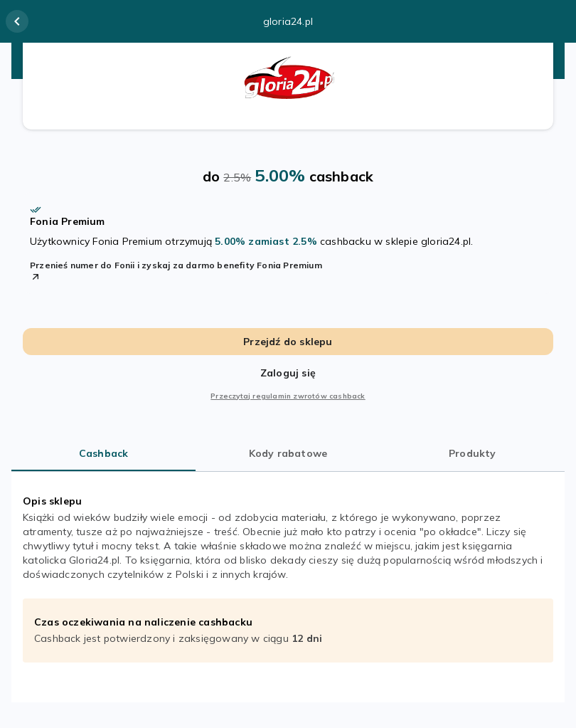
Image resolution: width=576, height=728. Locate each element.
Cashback (104, 453)
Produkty (473, 453)
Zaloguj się (288, 373)
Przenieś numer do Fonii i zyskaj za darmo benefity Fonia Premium (176, 271)
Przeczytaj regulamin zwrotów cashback (288, 396)
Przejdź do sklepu (288, 342)
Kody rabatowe (288, 453)
